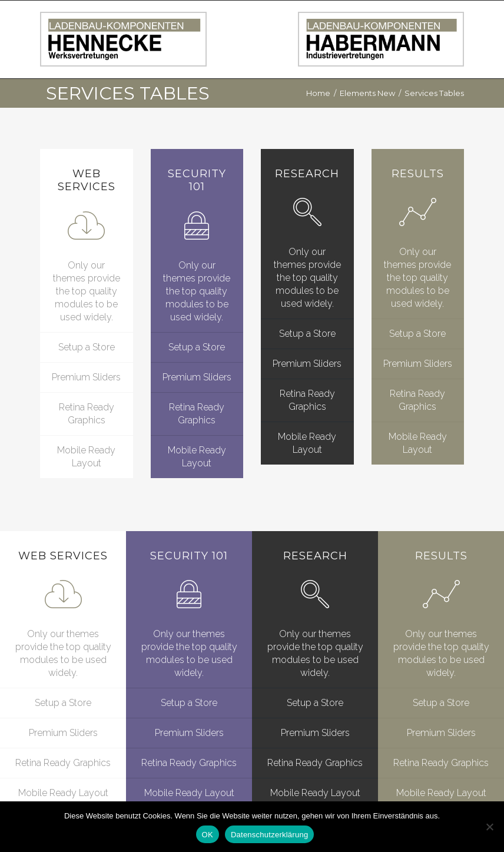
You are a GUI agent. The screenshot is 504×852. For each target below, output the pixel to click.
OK (208, 835)
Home (318, 93)
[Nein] (489, 827)
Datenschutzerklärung (269, 835)
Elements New (367, 93)
